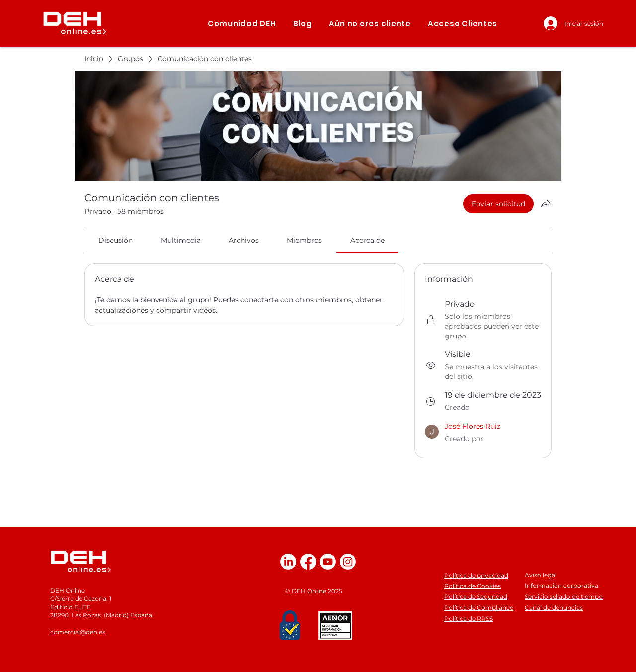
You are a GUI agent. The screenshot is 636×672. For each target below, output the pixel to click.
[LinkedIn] (288, 562)
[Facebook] (308, 562)
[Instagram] (348, 562)
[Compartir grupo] (546, 203)
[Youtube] (328, 562)
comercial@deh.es (78, 632)
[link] (116, 240)
